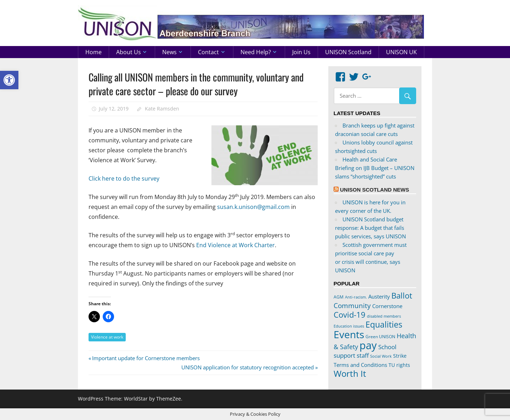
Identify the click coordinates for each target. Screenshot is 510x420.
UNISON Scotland (348, 52)
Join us (301, 52)
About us (129, 52)
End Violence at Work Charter (236, 245)
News (169, 52)
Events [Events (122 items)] (349, 334)
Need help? (256, 52)
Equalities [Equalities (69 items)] (384, 325)
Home (93, 52)
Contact (208, 52)
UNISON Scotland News (375, 190)
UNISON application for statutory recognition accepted (248, 367)
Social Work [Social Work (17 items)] (381, 356)
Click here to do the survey (124, 178)
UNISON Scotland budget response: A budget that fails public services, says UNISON (370, 228)
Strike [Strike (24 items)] (400, 356)
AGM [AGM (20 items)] (339, 297)
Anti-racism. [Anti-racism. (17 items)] (356, 297)
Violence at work (107, 337)
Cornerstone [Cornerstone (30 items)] (387, 306)
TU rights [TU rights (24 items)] (399, 365)
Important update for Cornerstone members (146, 358)
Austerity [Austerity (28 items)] (379, 296)
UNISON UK (401, 52)
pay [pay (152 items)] (368, 345)
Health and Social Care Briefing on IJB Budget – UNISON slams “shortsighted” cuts (375, 168)
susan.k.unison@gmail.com (253, 207)
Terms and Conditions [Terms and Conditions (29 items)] (360, 365)
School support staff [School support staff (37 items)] (365, 351)
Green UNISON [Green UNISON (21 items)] (380, 337)
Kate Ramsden (162, 109)
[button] (9, 80)
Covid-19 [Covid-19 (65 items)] (350, 314)
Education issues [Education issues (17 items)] (349, 326)
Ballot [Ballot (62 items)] (402, 296)
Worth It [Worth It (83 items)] (350, 373)
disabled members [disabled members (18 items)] (384, 316)
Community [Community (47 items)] (352, 305)
